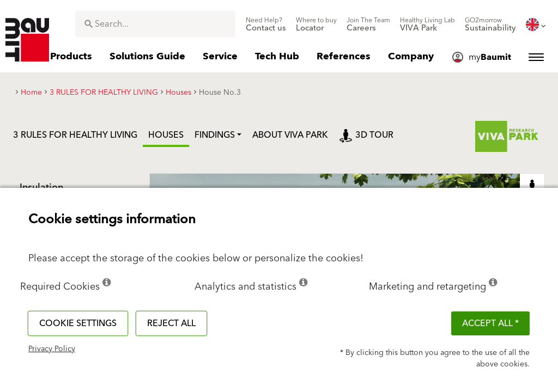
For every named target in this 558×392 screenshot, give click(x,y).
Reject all (171, 323)
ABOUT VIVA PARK (290, 135)
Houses (166, 135)
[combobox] (155, 24)
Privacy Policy (52, 349)
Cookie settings (78, 323)
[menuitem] (266, 24)
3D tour (366, 135)
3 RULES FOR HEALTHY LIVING (75, 135)
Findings (215, 135)
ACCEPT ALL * (490, 323)
